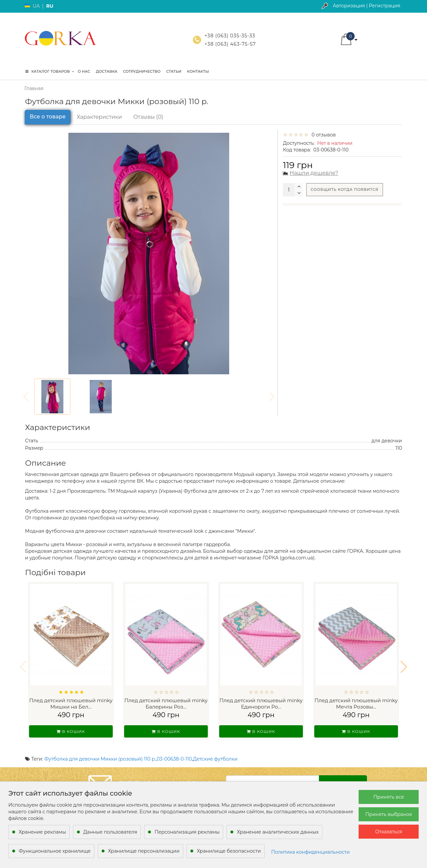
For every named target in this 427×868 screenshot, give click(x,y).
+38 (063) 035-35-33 (230, 36)
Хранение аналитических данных (278, 832)
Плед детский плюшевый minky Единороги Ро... (261, 704)
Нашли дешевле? (314, 173)
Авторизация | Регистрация (366, 6)
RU (50, 6)
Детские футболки (215, 750)
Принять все (389, 797)
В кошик (71, 731)
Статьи (174, 71)
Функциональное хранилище (55, 851)
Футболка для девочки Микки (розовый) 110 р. (100, 750)
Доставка (106, 71)
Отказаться (389, 832)
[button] (404, 663)
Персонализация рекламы (187, 832)
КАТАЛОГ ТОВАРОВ (50, 71)
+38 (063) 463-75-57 (230, 44)
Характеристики (99, 117)
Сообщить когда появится (344, 189)
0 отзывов (323, 135)
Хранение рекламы (42, 832)
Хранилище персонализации (144, 851)
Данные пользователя (110, 832)
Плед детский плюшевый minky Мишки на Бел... (71, 704)
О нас (84, 71)
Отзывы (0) (148, 117)
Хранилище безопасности (229, 851)
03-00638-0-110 (174, 750)
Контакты (198, 71)
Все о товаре (48, 117)
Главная (34, 88)
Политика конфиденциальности (311, 852)
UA (36, 6)
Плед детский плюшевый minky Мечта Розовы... (356, 704)
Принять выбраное (389, 814)
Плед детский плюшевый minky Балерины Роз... (166, 704)
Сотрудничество (142, 71)
